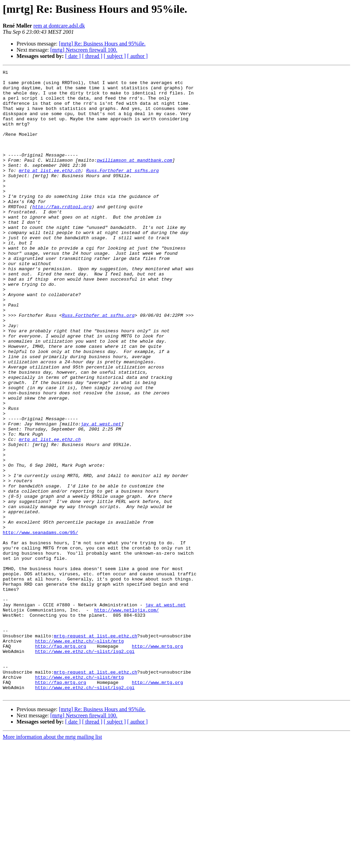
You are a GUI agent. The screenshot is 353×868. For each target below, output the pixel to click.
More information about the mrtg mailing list (52, 862)
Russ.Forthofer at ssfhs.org (123, 191)
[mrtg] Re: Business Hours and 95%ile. (102, 44)
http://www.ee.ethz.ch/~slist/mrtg (79, 756)
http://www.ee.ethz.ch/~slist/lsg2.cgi (85, 768)
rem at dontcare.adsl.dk (59, 26)
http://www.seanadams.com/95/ (40, 625)
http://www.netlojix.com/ (126, 718)
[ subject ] (115, 56)
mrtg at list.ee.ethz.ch (50, 191)
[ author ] (138, 56)
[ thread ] (92, 56)
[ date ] (73, 56)
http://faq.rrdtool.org (62, 234)
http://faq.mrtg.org (61, 762)
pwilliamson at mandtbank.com (134, 179)
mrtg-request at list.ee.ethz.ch (95, 749)
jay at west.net (101, 495)
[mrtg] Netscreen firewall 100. (84, 50)
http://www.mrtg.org (157, 762)
